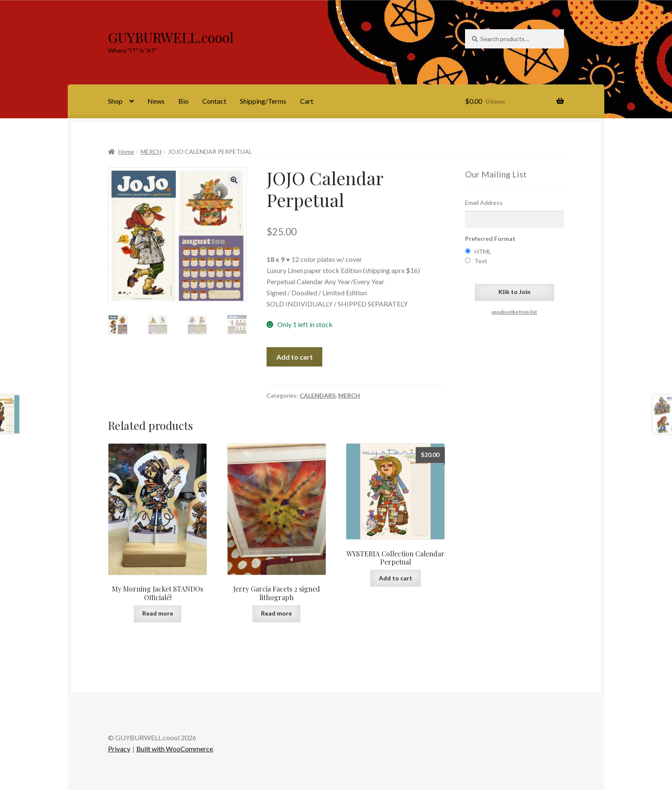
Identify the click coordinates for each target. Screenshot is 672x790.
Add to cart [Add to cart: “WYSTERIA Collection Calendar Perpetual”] (396, 578)
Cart (307, 101)
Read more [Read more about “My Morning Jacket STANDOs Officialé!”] (158, 613)
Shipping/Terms (263, 101)
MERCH (151, 152)
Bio (183, 101)
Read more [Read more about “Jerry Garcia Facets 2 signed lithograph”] (276, 613)
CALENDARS (318, 395)
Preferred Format (490, 239)
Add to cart (295, 357)
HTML (483, 251)
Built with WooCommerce (175, 749)
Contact (214, 101)
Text (481, 261)
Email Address (484, 203)
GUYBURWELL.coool (171, 37)
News (156, 101)
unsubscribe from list (514, 312)
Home (126, 152)
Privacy (119, 749)
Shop (115, 101)
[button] (234, 180)
